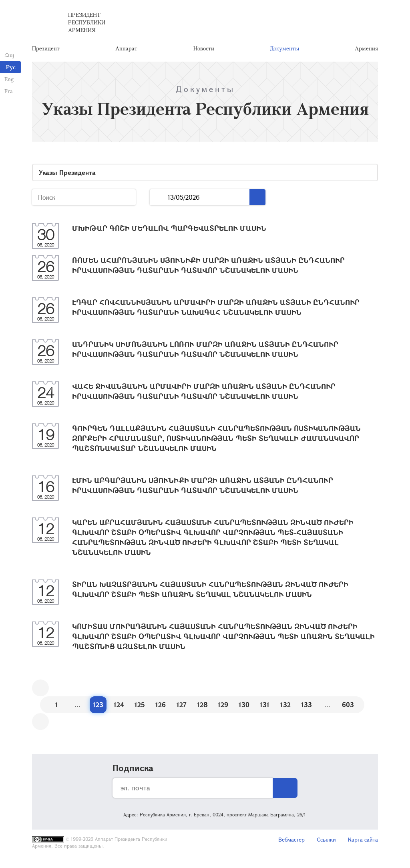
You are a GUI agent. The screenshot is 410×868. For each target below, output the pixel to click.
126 (161, 707)
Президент (46, 50)
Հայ (9, 55)
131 (265, 707)
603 (348, 707)
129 (223, 707)
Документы (284, 50)
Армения (366, 50)
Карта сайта (363, 842)
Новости (204, 50)
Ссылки (326, 842)
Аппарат (126, 50)
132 (285, 707)
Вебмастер (291, 842)
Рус (11, 67)
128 (202, 707)
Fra (8, 91)
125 (140, 707)
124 (119, 707)
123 (98, 707)
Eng (9, 79)
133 (306, 707)
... (159, 200)
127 (182, 707)
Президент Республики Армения (87, 24)
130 (244, 707)
